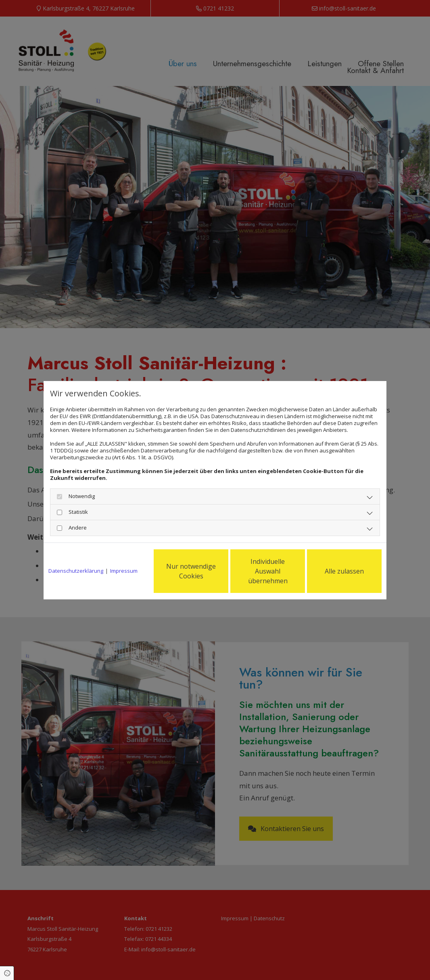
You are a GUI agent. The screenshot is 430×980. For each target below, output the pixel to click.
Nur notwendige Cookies (191, 571)
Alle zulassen (344, 571)
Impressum (124, 571)
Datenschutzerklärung (76, 571)
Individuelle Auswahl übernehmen (268, 571)
